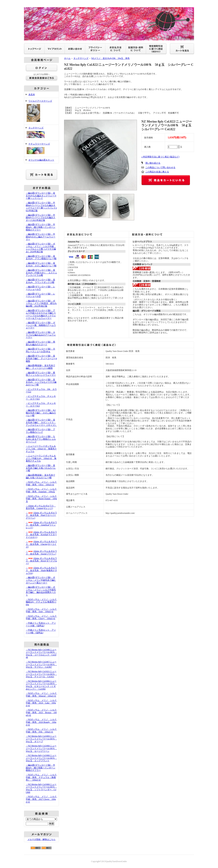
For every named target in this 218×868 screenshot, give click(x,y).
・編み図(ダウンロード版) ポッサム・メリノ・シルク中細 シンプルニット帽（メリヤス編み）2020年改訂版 (41, 248)
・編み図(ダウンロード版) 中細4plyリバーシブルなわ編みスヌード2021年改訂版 (41, 218)
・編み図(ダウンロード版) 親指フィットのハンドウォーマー (41, 374)
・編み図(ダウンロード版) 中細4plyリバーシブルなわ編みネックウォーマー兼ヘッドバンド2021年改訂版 (41, 207)
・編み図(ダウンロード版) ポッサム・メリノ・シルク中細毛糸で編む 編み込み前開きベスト (41, 591)
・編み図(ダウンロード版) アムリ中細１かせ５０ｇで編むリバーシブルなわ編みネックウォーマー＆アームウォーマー (41, 314)
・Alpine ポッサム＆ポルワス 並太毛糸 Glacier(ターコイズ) (41, 544)
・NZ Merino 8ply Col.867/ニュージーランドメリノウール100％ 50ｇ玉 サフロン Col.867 (41, 664)
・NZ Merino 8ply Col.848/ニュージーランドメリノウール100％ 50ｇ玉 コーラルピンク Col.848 (41, 654)
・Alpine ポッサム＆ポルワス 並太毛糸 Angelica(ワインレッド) (41, 525)
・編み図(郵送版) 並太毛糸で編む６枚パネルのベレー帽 (40, 476)
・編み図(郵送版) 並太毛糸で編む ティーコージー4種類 (40, 367)
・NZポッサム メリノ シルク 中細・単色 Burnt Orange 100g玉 (42, 499)
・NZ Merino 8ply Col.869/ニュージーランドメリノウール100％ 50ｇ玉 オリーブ (41, 739)
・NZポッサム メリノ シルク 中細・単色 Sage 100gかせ (42, 610)
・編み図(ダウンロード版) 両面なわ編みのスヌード (40, 343)
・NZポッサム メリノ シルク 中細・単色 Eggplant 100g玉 (42, 490)
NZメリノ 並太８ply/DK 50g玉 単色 (110, 58)
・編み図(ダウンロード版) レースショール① (40, 288)
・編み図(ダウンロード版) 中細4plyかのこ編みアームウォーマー (41, 237)
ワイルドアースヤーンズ (41, 111)
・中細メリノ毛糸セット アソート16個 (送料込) (41, 624)
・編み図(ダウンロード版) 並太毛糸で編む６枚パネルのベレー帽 (41, 468)
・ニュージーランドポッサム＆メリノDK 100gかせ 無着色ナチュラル (41, 449)
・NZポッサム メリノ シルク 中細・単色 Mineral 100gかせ (42, 695)
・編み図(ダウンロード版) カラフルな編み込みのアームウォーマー (41, 335)
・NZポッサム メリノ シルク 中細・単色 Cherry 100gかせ (42, 617)
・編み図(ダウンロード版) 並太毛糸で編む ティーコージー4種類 (41, 358)
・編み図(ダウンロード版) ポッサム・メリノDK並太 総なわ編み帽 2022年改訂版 (41, 303)
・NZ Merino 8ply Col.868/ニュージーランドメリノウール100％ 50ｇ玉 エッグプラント (41, 758)
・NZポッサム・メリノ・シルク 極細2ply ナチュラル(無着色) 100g (42, 602)
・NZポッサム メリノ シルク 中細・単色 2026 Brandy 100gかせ (42, 722)
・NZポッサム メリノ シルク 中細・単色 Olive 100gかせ (42, 483)
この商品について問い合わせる (160, 167)
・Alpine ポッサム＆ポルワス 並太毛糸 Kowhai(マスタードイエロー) (41, 535)
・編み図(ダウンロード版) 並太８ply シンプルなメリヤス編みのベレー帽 (41, 382)
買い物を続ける (153, 163)
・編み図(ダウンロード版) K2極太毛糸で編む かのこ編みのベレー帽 (41, 413)
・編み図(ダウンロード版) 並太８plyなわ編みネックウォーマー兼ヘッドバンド (41, 196)
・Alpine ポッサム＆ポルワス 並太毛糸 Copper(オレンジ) (41, 507)
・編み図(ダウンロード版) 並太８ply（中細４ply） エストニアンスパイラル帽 (41, 273)
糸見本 (32, 95)
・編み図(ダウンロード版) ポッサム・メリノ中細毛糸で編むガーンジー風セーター (41, 580)
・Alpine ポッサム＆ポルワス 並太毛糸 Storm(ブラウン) (41, 552)
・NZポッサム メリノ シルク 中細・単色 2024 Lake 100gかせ (42, 703)
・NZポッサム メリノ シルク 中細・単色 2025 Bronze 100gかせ (42, 712)
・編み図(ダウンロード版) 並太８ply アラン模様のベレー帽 (41, 257)
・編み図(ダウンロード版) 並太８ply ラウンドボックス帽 (40, 281)
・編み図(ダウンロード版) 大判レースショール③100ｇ (40, 350)
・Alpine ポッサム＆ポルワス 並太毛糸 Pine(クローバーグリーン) (41, 515)
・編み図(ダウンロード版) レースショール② (40, 295)
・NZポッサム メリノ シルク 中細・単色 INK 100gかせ (42, 730)
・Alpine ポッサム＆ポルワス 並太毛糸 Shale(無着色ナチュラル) (41, 570)
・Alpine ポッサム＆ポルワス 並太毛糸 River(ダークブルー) (41, 561)
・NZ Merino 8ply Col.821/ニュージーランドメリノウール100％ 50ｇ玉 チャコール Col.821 (41, 674)
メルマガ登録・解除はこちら (42, 839)
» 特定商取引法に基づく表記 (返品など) (160, 157)
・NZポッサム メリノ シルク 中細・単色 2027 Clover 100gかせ (42, 799)
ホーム (67, 58)
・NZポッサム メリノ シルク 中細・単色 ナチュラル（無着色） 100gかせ (42, 777)
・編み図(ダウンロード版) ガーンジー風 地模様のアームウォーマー (41, 325)
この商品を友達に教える (157, 172)
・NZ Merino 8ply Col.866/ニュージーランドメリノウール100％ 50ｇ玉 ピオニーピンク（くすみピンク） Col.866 (41, 685)
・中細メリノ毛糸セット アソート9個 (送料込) (41, 631)
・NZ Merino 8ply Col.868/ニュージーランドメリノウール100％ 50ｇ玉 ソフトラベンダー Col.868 (41, 788)
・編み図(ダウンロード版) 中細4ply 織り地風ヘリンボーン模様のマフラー (41, 227)
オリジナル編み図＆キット (41, 160)
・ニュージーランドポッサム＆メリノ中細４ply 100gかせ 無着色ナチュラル (41, 458)
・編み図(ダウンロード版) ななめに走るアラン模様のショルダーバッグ (41, 439)
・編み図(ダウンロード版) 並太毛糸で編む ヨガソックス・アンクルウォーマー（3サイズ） (41, 422)
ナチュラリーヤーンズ (41, 149)
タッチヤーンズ (41, 133)
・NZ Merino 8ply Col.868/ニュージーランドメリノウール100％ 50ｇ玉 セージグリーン (41, 748)
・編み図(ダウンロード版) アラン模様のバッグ (40, 431)
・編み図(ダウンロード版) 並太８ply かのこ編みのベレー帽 (41, 264)
